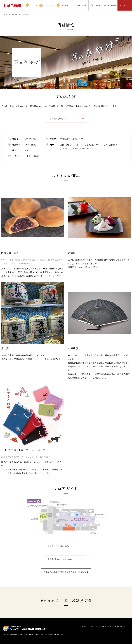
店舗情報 (15, 14)
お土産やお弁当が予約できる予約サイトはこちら (65, 572)
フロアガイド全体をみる (58, 546)
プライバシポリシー (89, 626)
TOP (6, 14)
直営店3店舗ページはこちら (60, 559)
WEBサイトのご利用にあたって (114, 626)
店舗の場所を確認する (57, 119)
